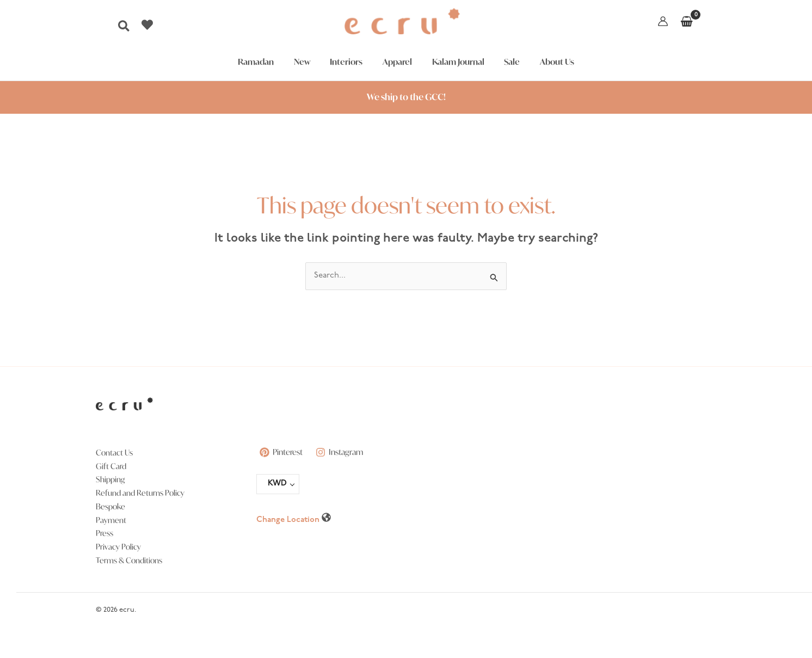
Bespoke (110, 506)
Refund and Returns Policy (140, 493)
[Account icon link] (663, 21)
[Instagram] (342, 452)
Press (104, 533)
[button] (124, 29)
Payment (111, 520)
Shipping (110, 479)
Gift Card (111, 466)
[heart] (149, 25)
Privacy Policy (118, 547)
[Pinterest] (282, 452)
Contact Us (114, 453)
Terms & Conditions (129, 560)
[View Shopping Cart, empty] (687, 21)
